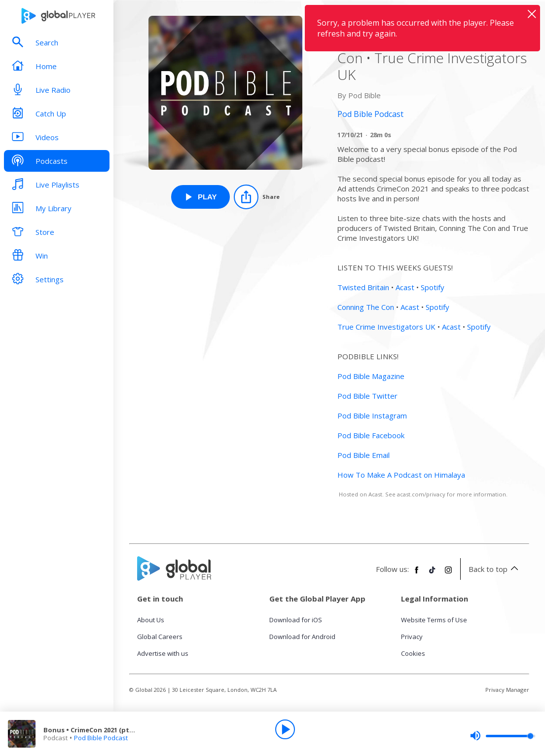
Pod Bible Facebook (371, 435)
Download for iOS (296, 620)
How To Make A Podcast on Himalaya (401, 475)
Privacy (412, 637)
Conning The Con (366, 307)
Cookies (413, 653)
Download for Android (302, 637)
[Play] (285, 729)
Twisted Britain (363, 287)
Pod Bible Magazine (371, 376)
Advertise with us (163, 653)
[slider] (503, 736)
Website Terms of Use (434, 620)
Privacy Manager (507, 690)
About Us (151, 620)
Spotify (433, 287)
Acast (405, 287)
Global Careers (160, 637)
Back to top (495, 569)
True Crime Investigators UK (386, 327)
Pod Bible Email (363, 455)
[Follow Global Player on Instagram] (448, 574)
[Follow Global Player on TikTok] (433, 574)
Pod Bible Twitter (367, 396)
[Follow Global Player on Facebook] (417, 574)
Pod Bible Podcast (101, 738)
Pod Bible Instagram (372, 416)
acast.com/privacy (421, 494)
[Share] (257, 197)
